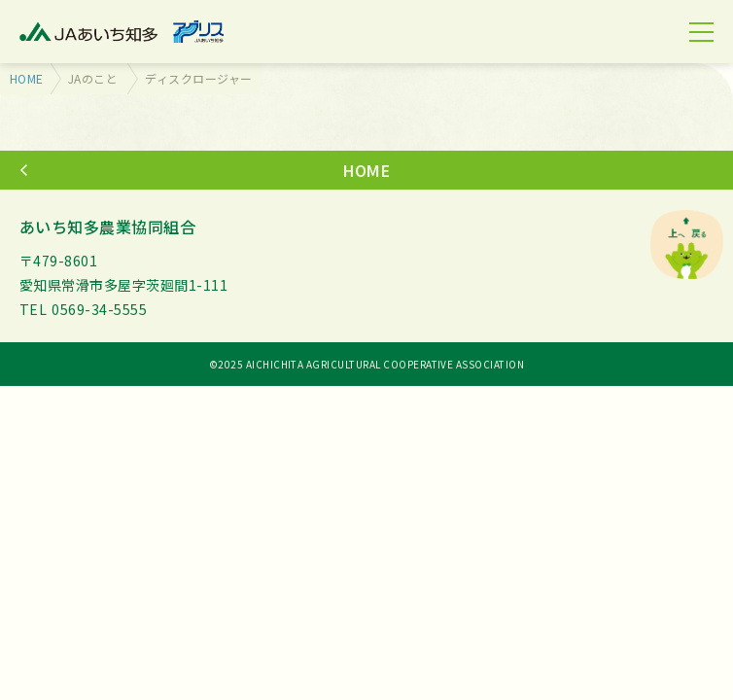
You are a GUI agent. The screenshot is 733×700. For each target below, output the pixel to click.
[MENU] (701, 32)
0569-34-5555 (99, 309)
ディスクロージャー (198, 78)
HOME (27, 78)
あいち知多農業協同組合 (107, 227)
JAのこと (93, 78)
